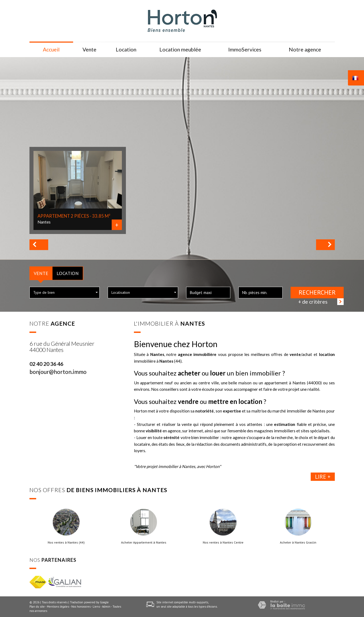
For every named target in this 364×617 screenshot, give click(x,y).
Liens (96, 607)
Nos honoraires (81, 607)
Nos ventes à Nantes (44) (66, 542)
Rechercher (317, 292)
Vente (41, 273)
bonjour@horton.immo (58, 372)
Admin (106, 607)
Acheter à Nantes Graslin (298, 542)
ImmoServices (245, 49)
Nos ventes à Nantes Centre (223, 542)
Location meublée (180, 49)
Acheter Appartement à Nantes (144, 542)
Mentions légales (58, 607)
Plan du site (37, 607)
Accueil (51, 49)
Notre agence (305, 49)
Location (68, 273)
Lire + (323, 477)
